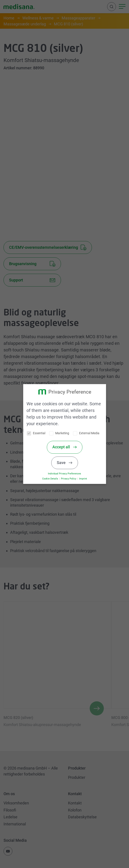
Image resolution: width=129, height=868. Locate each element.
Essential (38, 433)
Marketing (62, 433)
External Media (88, 433)
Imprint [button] (85, 479)
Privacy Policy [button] (71, 479)
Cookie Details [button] (53, 479)
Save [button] (64, 463)
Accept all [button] (64, 447)
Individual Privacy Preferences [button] (67, 474)
